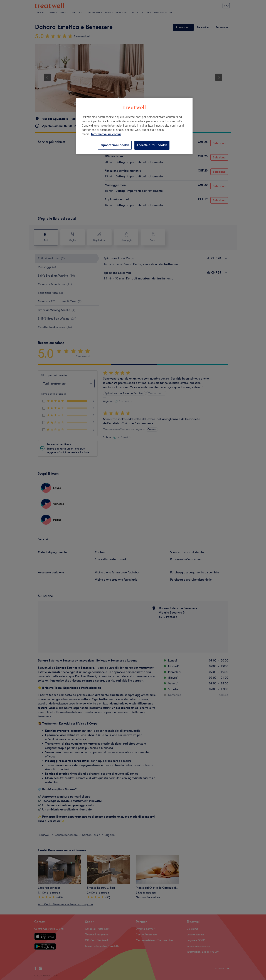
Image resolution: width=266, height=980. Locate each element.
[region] (134, 126)
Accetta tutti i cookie (152, 145)
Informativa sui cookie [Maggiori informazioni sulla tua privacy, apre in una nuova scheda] (106, 134)
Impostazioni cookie (115, 145)
